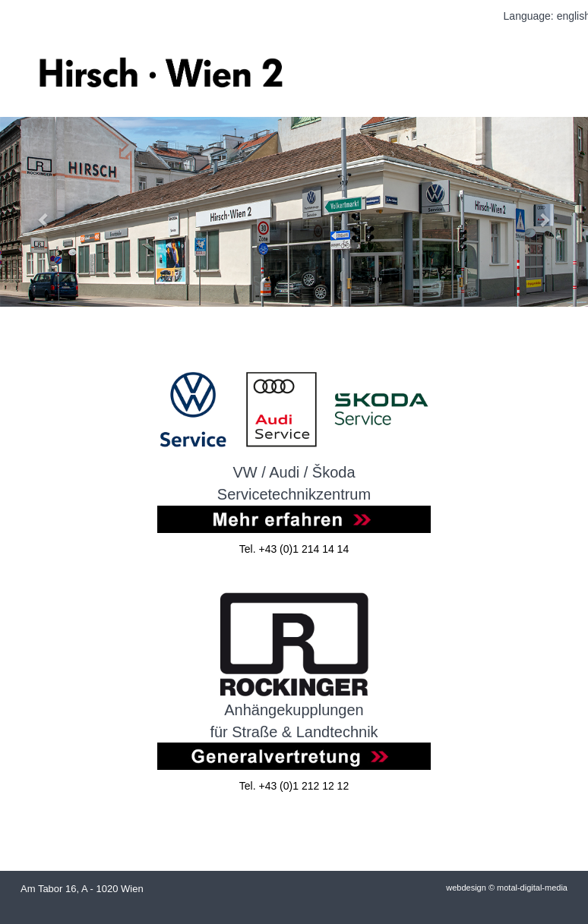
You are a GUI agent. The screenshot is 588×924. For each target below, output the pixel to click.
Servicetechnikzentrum (294, 494)
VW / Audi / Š (277, 472)
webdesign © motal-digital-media (507, 888)
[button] (44, 212)
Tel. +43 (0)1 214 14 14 (294, 549)
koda (338, 472)
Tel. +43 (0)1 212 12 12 (294, 786)
